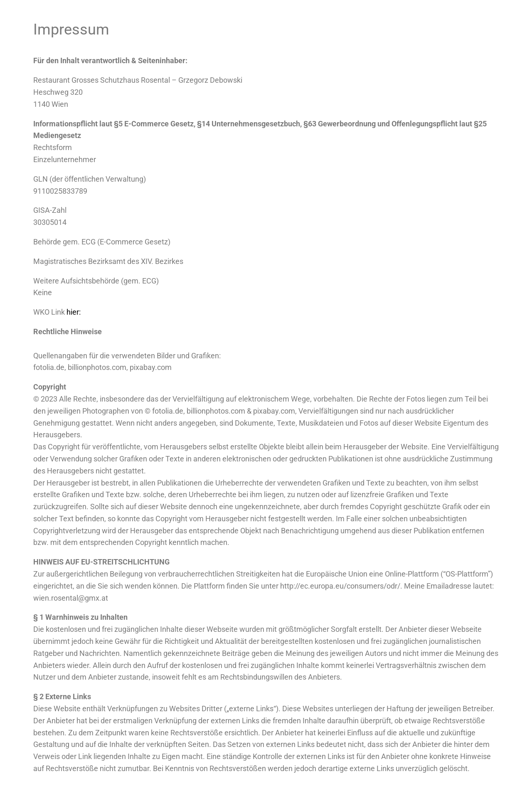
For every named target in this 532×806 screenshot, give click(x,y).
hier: (74, 312)
